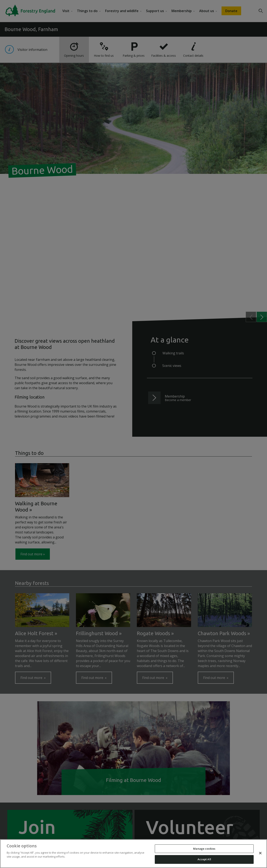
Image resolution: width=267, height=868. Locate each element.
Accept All (204, 859)
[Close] (260, 853)
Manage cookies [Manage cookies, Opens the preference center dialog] (204, 849)
